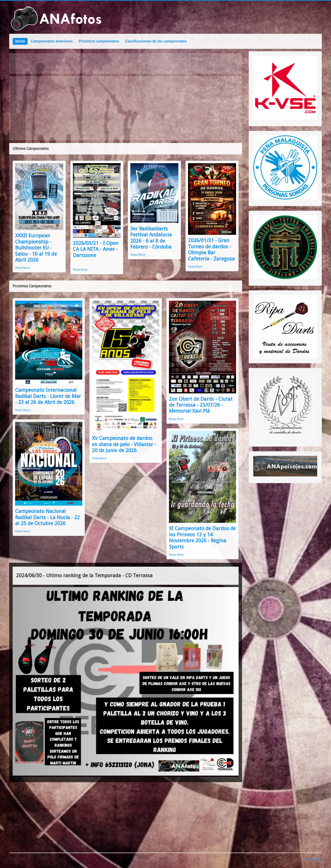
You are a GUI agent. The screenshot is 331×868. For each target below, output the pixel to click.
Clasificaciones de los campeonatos (156, 41)
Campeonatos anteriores (52, 41)
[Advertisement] (126, 108)
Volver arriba (313, 859)
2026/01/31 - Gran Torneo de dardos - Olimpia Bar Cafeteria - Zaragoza (211, 249)
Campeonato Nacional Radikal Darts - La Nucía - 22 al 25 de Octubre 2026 (47, 517)
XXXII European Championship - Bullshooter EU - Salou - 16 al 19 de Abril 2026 (36, 248)
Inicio (20, 41)
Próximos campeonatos (99, 41)
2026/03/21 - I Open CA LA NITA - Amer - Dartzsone (96, 249)
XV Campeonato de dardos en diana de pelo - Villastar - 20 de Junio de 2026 (124, 444)
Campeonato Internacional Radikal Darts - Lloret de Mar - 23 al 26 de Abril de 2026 (48, 396)
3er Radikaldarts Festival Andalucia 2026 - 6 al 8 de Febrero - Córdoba (151, 238)
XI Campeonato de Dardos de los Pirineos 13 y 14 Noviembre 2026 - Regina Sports (202, 538)
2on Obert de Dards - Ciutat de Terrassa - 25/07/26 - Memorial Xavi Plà (201, 405)
